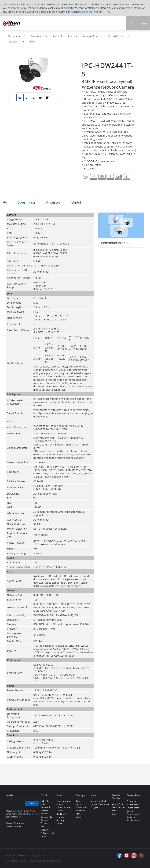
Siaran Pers (117, 804)
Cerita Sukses (118, 807)
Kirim (32, 803)
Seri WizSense (116, 36)
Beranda (13, 36)
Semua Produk (61, 36)
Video (79, 817)
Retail (59, 824)
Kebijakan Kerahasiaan (133, 819)
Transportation (64, 801)
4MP (32, 42)
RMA (78, 814)
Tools (79, 801)
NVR (43, 826)
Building (60, 820)
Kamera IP (89, 36)
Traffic (60, 811)
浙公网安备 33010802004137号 (46, 861)
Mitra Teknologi (98, 801)
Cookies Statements (91, 12)
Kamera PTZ (46, 817)
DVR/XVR (45, 830)
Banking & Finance (61, 815)
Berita (115, 811)
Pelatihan (81, 811)
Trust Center (133, 808)
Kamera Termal (44, 822)
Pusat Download (81, 806)
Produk (35, 36)
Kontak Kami (133, 804)
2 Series (14, 42)
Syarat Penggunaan (133, 812)
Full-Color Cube (45, 803)
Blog (114, 814)
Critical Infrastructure (63, 806)
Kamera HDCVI (44, 812)
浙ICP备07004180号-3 (17, 861)
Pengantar (132, 801)
